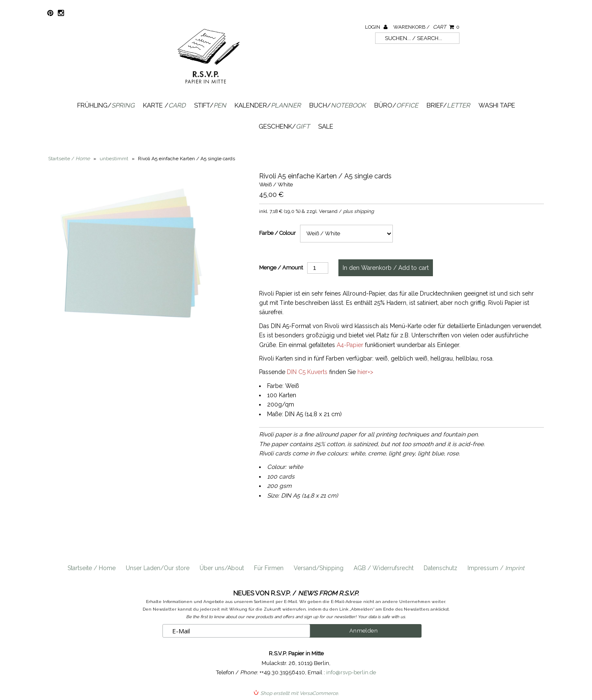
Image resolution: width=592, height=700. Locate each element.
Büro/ (396, 105)
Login (376, 27)
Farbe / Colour (277, 233)
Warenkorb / (426, 27)
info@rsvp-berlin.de (351, 672)
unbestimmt (114, 159)
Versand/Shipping (319, 568)
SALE (326, 127)
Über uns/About (222, 568)
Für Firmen (269, 568)
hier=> (365, 372)
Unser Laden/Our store (158, 568)
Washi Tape (497, 105)
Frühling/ (106, 105)
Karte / (164, 105)
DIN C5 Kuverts (307, 372)
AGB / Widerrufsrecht (384, 568)
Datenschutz (441, 568)
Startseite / (69, 159)
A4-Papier (350, 345)
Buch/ (338, 105)
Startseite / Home (92, 568)
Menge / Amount (281, 268)
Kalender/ (268, 105)
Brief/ (448, 105)
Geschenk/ (284, 127)
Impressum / (496, 568)
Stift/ (210, 105)
